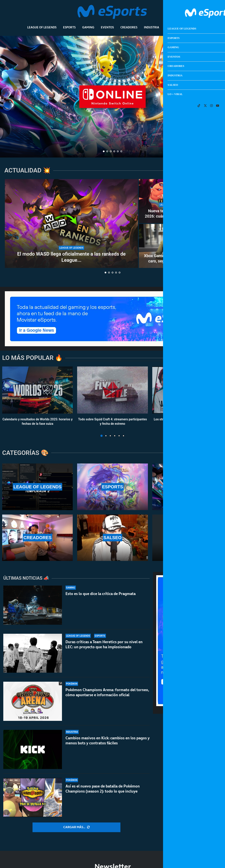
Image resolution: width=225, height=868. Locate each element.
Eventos (107, 27)
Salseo (171, 27)
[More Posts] (76, 827)
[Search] (204, 12)
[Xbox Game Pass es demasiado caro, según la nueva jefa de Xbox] (172, 246)
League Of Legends (42, 27)
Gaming (88, 27)
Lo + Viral (190, 27)
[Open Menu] (211, 12)
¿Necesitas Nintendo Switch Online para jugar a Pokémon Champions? (112, 133)
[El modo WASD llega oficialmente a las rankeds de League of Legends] (71, 223)
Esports (69, 27)
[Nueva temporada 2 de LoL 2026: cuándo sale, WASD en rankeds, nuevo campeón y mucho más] (172, 201)
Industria (152, 27)
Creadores (129, 27)
